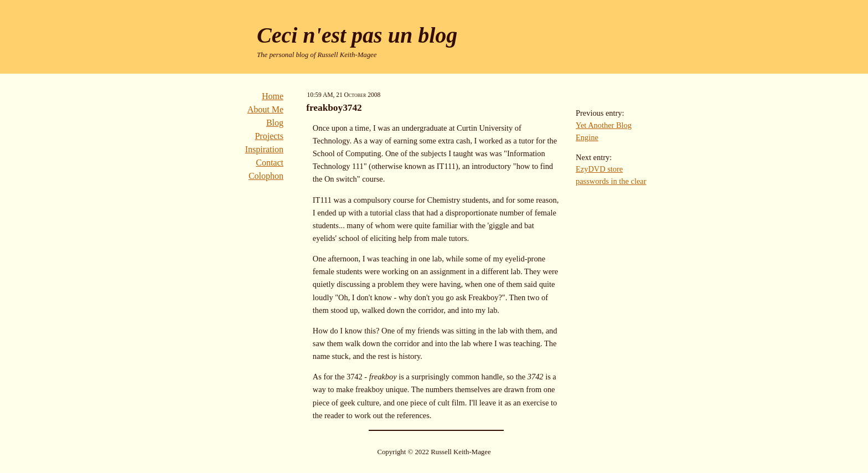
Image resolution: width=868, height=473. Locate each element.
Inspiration (264, 149)
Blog (275, 123)
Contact (270, 163)
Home (273, 96)
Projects (269, 136)
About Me (265, 109)
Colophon (266, 176)
